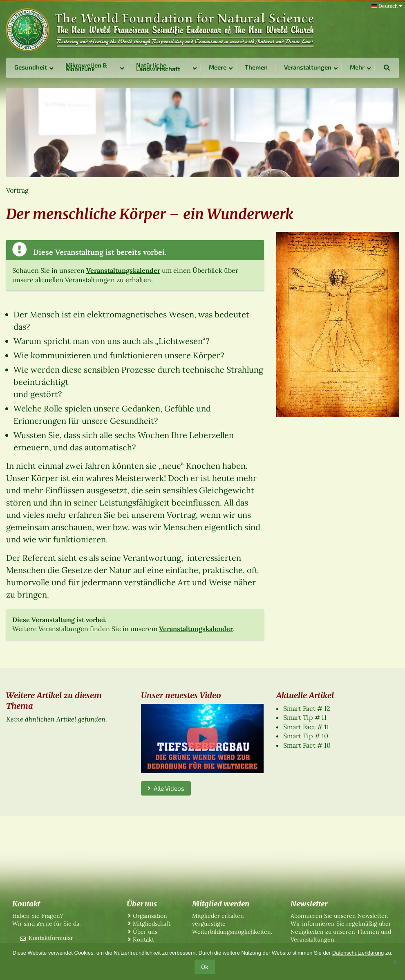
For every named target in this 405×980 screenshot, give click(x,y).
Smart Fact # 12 (307, 708)
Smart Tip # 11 (305, 717)
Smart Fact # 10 (307, 745)
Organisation (150, 916)
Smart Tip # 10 (306, 736)
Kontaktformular (51, 938)
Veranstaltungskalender (123, 270)
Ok (205, 967)
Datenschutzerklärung (358, 953)
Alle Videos (166, 788)
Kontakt (143, 940)
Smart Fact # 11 (306, 727)
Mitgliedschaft (152, 924)
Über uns (145, 932)
